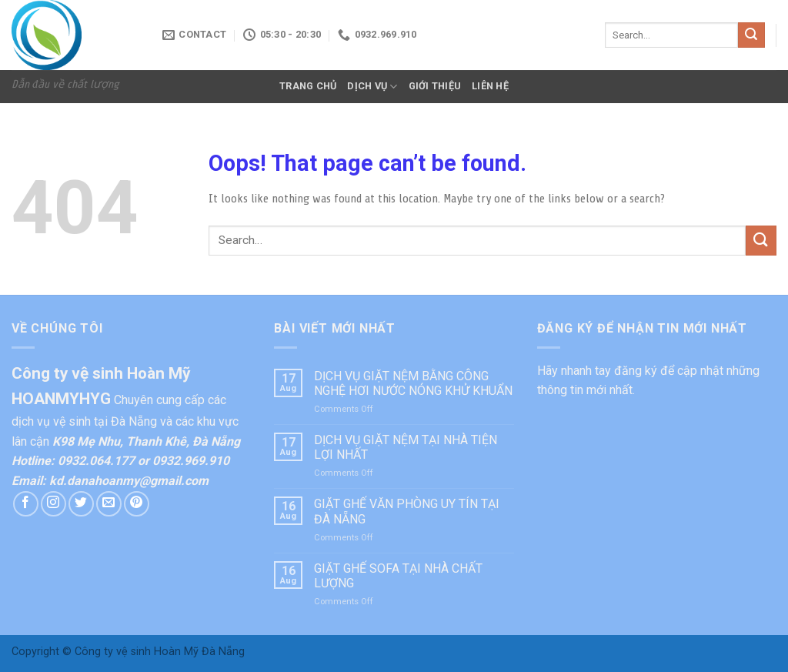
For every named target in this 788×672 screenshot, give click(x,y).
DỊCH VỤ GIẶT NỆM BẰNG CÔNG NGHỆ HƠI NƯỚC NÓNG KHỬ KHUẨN (413, 383)
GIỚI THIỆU (435, 86)
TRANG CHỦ (308, 86)
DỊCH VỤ (372, 87)
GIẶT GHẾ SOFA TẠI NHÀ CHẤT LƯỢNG (398, 576)
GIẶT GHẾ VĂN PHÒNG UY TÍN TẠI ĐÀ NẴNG (407, 511)
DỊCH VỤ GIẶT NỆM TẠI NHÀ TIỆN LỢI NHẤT (406, 447)
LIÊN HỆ (490, 86)
